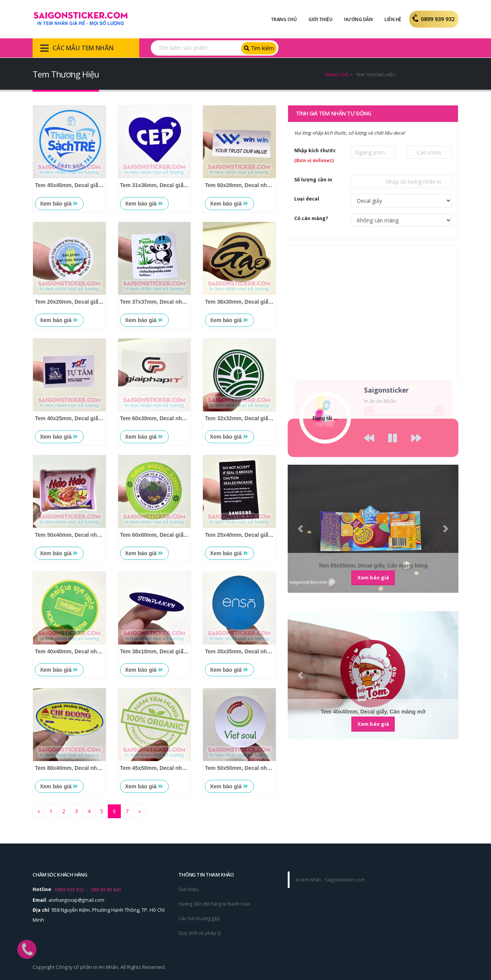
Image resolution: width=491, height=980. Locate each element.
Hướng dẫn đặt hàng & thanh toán (217, 903)
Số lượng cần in (313, 180)
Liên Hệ (393, 19)
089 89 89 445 (106, 889)
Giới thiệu (189, 889)
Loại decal (307, 199)
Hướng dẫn (358, 19)
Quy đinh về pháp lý (201, 931)
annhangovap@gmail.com (78, 899)
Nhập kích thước (315, 155)
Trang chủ (336, 75)
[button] (301, 529)
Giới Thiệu (320, 19)
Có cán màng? (311, 218)
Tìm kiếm (259, 48)
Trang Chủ (284, 19)
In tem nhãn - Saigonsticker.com (332, 879)
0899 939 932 (434, 19)
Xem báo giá (59, 204)
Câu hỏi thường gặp (201, 917)
